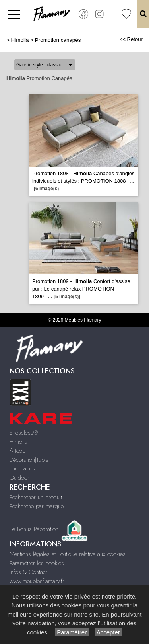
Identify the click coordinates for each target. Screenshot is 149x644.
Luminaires (22, 468)
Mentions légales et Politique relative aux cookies (68, 554)
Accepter (108, 632)
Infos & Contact (28, 572)
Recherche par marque (37, 506)
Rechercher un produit (36, 497)
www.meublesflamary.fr (37, 581)
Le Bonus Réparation (34, 529)
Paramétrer (72, 632)
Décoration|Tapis (29, 460)
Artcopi (18, 451)
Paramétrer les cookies (37, 563)
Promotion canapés (58, 40)
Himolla (20, 40)
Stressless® (24, 433)
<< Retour (131, 39)
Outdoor (19, 478)
